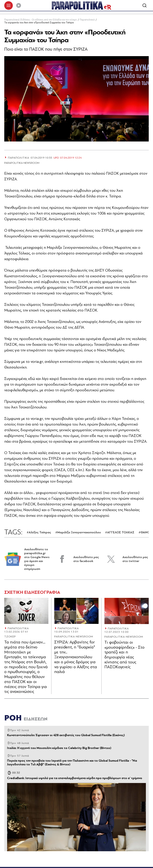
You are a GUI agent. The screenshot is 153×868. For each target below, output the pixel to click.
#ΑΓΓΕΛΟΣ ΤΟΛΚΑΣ (120, 533)
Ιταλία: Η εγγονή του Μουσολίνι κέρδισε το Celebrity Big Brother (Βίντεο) (59, 748)
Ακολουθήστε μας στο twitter (135, 559)
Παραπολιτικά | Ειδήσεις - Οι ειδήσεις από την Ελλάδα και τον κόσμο (41, 20)
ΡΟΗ (26, 718)
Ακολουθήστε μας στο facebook (86, 559)
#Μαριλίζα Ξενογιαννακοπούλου (78, 533)
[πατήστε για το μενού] (9, 6)
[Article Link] (26, 611)
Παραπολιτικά (87, 20)
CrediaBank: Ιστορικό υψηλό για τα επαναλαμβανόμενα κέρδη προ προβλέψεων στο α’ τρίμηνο (75, 779)
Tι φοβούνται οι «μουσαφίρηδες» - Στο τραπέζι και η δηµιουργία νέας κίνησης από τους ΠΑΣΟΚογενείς (124, 655)
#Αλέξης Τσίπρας (39, 533)
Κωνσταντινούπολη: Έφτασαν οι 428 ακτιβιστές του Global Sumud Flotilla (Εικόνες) (66, 736)
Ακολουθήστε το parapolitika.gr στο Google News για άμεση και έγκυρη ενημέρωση (37, 559)
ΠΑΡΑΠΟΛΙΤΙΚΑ (18, 629)
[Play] (19, 6)
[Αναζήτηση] (144, 6)
